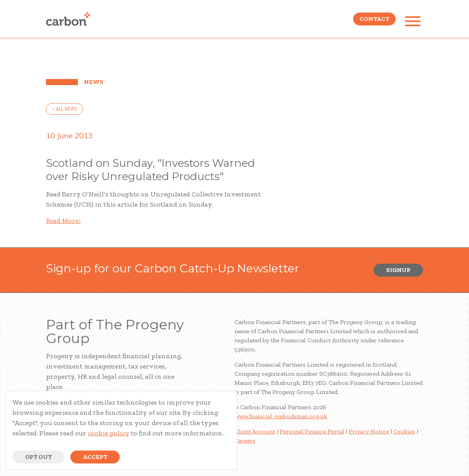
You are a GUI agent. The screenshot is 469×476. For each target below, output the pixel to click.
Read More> (63, 221)
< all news (65, 109)
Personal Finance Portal (312, 431)
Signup (398, 270)
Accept (95, 457)
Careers (245, 440)
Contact (374, 21)
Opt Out (38, 457)
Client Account (255, 431)
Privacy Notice (369, 431)
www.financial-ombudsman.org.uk (281, 416)
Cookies (404, 431)
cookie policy (109, 433)
